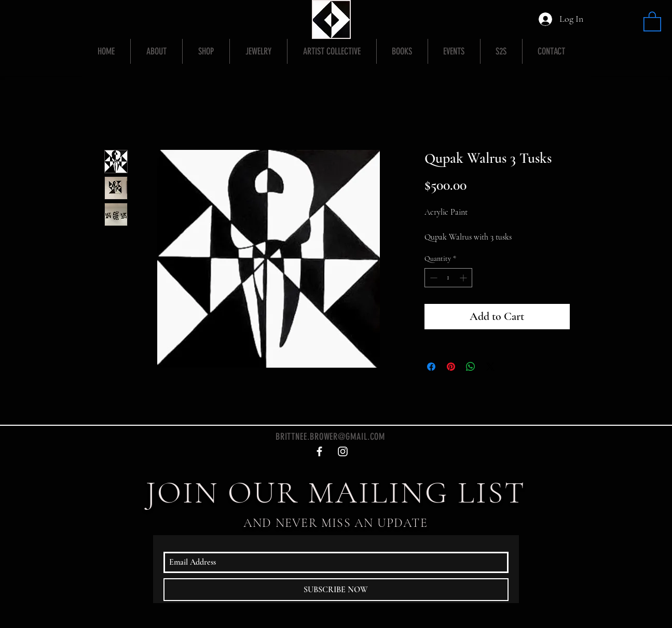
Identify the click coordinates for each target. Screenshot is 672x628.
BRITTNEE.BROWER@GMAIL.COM (331, 437)
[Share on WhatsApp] (471, 367)
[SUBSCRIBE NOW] (336, 590)
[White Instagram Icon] (343, 451)
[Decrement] (433, 278)
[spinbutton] (448, 278)
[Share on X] (490, 367)
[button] (652, 21)
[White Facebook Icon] (319, 451)
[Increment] (464, 278)
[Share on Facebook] (431, 367)
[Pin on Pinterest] (451, 367)
